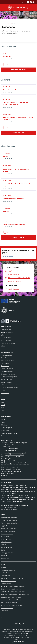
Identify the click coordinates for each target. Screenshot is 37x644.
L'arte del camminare (7, 608)
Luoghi (3, 422)
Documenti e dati (18, 133)
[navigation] (3, 7)
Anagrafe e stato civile (7, 360)
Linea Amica (4, 611)
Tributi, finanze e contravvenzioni (10, 387)
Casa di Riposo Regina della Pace (10, 575)
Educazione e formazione (8, 374)
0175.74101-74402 (9, 445)
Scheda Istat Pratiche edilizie (9, 602)
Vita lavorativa (5, 393)
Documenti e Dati (6, 338)
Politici (3, 346)
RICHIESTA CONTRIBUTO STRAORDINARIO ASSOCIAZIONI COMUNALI (15, 104)
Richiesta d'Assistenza (7, 534)
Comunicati (4, 410)
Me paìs (3, 405)
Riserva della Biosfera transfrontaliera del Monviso (15, 594)
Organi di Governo (6, 330)
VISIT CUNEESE (5, 573)
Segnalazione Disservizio (8, 531)
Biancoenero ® (14, 638)
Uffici (5, 53)
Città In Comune (21, 633)
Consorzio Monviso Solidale (9, 581)
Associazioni (7, 153)
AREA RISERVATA (18, 642)
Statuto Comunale (6, 539)
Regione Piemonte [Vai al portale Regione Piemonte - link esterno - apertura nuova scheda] (6, 2)
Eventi (3, 420)
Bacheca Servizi (5, 536)
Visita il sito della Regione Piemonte (11, 597)
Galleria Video (5, 430)
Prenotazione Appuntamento (9, 528)
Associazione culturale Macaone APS (14, 199)
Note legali (4, 545)
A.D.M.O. (6, 156)
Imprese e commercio (7, 379)
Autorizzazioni (5, 366)
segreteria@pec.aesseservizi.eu (12, 509)
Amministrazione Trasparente (9, 518)
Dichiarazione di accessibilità (9, 520)
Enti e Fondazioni (6, 340)
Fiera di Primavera (6, 584)
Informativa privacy (6, 542)
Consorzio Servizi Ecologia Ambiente (11, 589)
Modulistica (7, 87)
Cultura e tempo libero (7, 371)
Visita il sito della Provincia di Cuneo (11, 600)
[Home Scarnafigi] (17, 8)
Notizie (3, 402)
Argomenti (9, 23)
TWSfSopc (6, 211)
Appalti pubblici (5, 363)
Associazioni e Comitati (7, 436)
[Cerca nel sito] (32, 8)
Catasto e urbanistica (7, 369)
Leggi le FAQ (4, 526)
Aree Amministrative (7, 332)
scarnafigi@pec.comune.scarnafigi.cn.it (15, 453)
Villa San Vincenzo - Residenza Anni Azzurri (13, 578)
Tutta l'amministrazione (18, 70)
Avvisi (3, 408)
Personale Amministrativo (8, 343)
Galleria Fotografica (6, 428)
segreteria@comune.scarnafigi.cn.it (14, 455)
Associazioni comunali (10, 90)
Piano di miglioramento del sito (10, 523)
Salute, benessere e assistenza (10, 385)
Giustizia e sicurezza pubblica (9, 377)
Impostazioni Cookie (7, 547)
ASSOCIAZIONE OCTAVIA (8, 570)
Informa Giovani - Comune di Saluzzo (11, 605)
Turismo (3, 390)
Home (3, 23)
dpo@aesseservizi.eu (10, 507)
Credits (3, 550)
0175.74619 (7, 447)
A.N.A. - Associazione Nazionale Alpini (14, 224)
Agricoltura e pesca (6, 355)
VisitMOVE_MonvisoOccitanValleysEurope (13, 592)
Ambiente (4, 358)
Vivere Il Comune (19, 237)
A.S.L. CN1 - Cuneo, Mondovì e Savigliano (13, 586)
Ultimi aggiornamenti (7, 553)
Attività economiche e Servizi (9, 433)
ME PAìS (3, 567)
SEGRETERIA (7, 56)
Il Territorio (4, 425)
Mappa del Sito (5, 558)
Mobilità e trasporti (6, 382)
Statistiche (4, 555)
